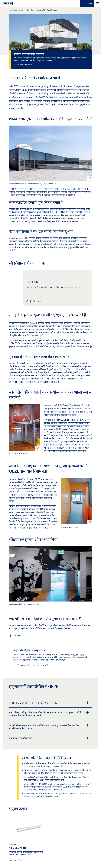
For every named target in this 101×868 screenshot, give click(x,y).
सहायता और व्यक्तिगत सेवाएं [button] (49, 738)
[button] (27, 301)
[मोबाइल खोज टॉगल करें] (84, 3)
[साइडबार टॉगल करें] (91, 3)
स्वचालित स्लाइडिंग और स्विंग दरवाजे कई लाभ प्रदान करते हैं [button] (49, 703)
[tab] (50, 703)
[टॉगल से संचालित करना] (98, 3)
